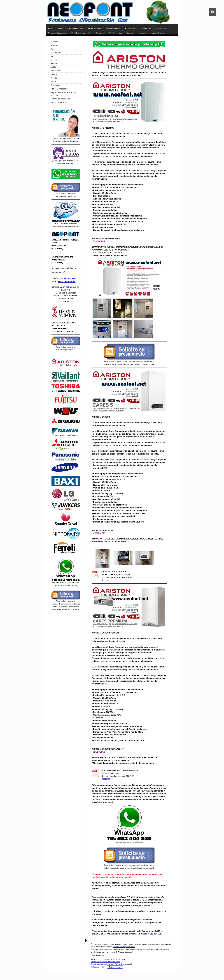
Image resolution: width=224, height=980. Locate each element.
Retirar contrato (115, 967)
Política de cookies (98, 967)
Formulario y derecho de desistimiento (106, 962)
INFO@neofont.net (67, 282)
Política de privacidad (123, 964)
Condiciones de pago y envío (124, 947)
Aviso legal (95, 959)
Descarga (106, 580)
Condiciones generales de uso (112, 959)
